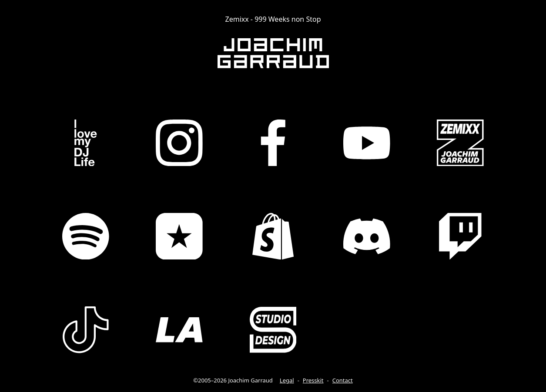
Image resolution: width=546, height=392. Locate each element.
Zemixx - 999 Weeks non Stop (273, 19)
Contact (343, 380)
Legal (287, 380)
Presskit (313, 380)
